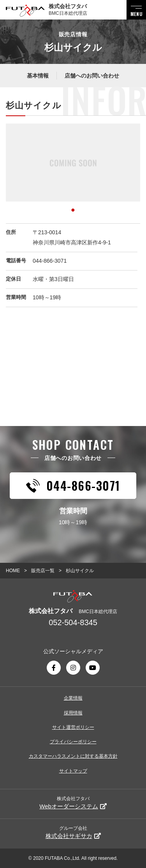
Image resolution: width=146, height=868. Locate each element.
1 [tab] (73, 208)
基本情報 (38, 76)
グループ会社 (73, 832)
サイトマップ (73, 771)
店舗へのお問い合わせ (92, 76)
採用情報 (73, 713)
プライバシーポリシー (73, 742)
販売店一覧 (43, 571)
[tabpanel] (73, 163)
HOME (13, 571)
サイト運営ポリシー (73, 727)
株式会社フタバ (73, 803)
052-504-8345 (73, 622)
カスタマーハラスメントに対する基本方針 (73, 756)
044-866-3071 (50, 261)
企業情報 (73, 698)
